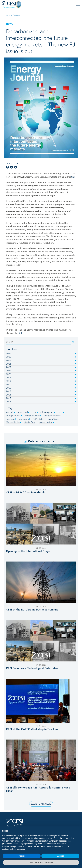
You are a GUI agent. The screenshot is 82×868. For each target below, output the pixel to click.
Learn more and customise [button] (41, 862)
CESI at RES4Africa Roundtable (26, 492)
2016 (8, 388)
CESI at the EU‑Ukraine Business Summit (32, 610)
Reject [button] (22, 856)
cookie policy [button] (68, 838)
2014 (8, 395)
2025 (9, 357)
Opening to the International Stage (28, 551)
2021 (8, 371)
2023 (9, 364)
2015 (8, 391)
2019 (8, 378)
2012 (8, 402)
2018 (9, 381)
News (17, 15)
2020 (9, 374)
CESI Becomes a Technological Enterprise (32, 668)
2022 (9, 367)
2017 (8, 384)
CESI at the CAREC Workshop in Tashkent (32, 729)
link (73, 177)
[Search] (38, 342)
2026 (9, 353)
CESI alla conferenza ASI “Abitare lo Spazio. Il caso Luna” (38, 789)
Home (9, 15)
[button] (78, 831)
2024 (9, 360)
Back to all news (41, 804)
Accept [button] (60, 856)
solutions (55, 218)
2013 (8, 398)
